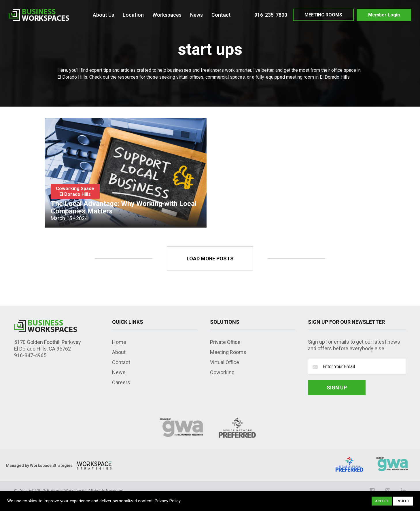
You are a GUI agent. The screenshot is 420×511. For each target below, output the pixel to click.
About (119, 352)
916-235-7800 (271, 15)
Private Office (225, 342)
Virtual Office (225, 362)
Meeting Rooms (228, 352)
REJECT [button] (403, 501)
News (119, 372)
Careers (121, 382)
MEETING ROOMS (323, 15)
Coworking (222, 372)
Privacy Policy (168, 501)
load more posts (210, 259)
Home (119, 342)
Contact (121, 362)
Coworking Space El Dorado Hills (75, 191)
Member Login (384, 15)
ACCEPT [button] (382, 501)
